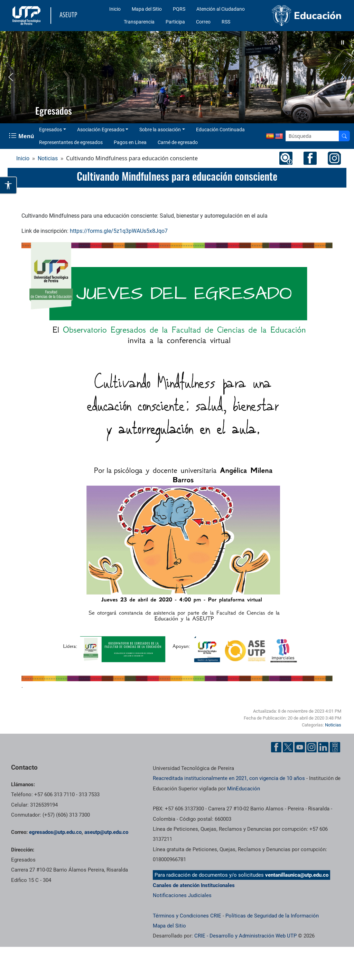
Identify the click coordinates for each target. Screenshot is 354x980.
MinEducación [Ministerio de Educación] (244, 789)
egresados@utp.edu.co (55, 832)
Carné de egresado (178, 142)
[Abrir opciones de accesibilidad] (8, 185)
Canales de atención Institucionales (194, 885)
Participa (175, 22)
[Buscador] (344, 136)
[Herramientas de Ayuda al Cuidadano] (335, 747)
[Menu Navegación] (22, 136)
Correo (203, 22)
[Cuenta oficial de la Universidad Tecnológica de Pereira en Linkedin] (323, 747)
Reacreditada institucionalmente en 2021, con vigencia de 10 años (229, 778)
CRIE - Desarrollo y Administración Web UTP (245, 936)
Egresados (50, 130)
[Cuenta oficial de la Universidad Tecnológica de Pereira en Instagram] (311, 747)
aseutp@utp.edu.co (106, 832)
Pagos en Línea (130, 142)
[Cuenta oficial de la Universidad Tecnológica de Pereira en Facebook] (276, 747)
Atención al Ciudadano (221, 9)
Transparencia (139, 22)
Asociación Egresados (101, 130)
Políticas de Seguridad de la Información (272, 916)
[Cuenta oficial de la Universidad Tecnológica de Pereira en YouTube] (300, 747)
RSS (226, 22)
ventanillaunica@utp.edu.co (297, 875)
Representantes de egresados (71, 142)
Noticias (48, 158)
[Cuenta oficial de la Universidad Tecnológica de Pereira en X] (288, 747)
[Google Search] (312, 136)
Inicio (115, 9)
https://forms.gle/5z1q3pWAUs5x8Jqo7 (119, 231)
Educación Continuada (220, 130)
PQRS (179, 9)
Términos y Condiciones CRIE (187, 916)
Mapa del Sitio (147, 9)
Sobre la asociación (160, 130)
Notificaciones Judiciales (182, 895)
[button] (343, 42)
